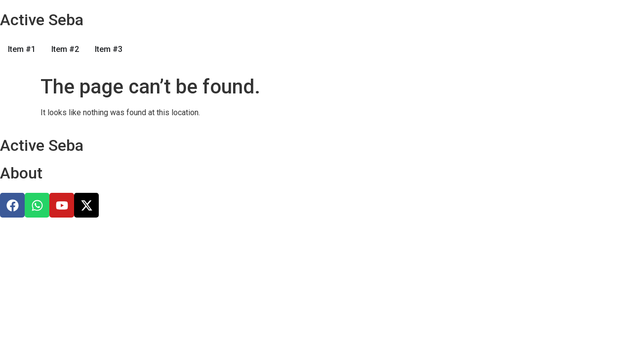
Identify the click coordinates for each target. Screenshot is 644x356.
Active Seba (42, 20)
